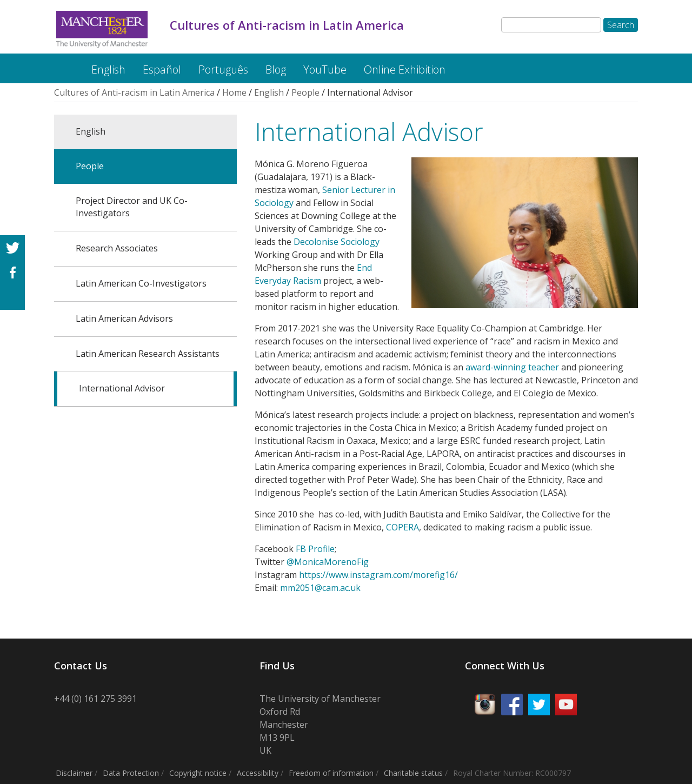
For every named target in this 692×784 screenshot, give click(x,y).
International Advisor (122, 388)
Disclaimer (74, 773)
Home (234, 92)
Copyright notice (198, 773)
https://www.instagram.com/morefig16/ (378, 575)
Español (162, 69)
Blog (276, 69)
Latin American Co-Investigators (141, 283)
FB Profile (315, 549)
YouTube (325, 69)
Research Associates (117, 248)
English (108, 69)
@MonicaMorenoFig (328, 562)
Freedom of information (331, 773)
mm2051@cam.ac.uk (320, 588)
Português (223, 69)
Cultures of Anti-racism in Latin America (63, 64)
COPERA (402, 527)
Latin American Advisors (124, 318)
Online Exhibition (405, 69)
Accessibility (258, 773)
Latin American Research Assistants (148, 354)
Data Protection (131, 773)
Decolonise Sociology (337, 242)
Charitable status (413, 773)
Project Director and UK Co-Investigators (132, 207)
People (305, 92)
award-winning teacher (512, 367)
